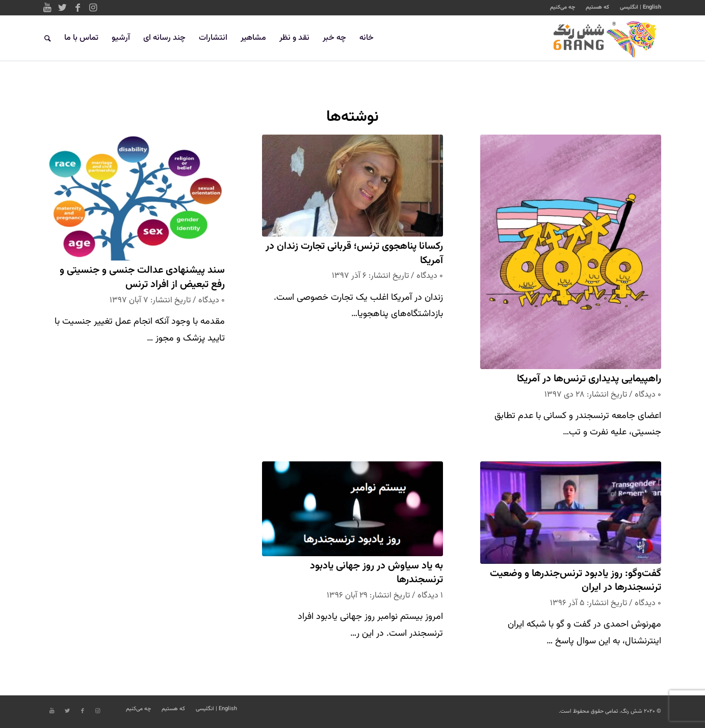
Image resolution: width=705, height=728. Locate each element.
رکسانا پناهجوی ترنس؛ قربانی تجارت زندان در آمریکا (354, 254)
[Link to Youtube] (47, 8)
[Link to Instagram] (93, 8)
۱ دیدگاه (430, 595)
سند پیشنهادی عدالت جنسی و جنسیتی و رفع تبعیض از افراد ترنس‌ (142, 278)
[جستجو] (48, 38)
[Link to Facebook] (78, 8)
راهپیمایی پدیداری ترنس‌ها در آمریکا (589, 379)
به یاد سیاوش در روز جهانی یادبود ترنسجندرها (376, 573)
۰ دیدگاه (648, 395)
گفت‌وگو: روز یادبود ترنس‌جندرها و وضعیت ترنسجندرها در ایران (576, 581)
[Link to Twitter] (63, 8)
